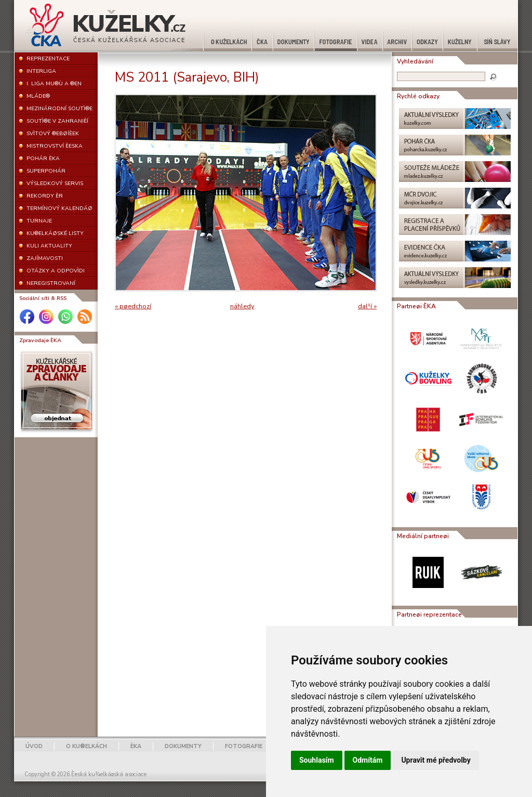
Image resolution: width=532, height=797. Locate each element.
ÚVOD (34, 746)
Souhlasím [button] (317, 760)
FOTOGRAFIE (244, 746)
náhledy (242, 306)
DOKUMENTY (183, 746)
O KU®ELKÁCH (87, 746)
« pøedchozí (133, 306)
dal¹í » (367, 306)
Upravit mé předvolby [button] (436, 760)
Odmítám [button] (368, 760)
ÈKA (136, 746)
